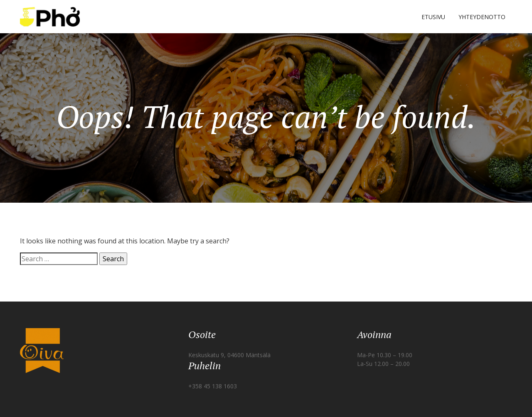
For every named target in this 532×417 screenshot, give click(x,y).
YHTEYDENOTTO (482, 17)
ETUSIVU (433, 17)
